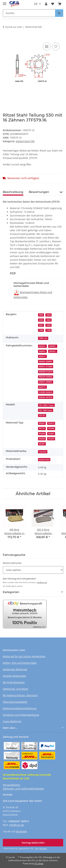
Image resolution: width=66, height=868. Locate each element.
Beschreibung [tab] (13, 192)
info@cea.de (42, 582)
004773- (42, 387)
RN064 (42, 439)
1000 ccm (43, 338)
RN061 (51, 434)
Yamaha (43, 452)
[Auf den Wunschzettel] (56, 47)
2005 (41, 315)
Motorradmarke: (12, 563)
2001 (41, 325)
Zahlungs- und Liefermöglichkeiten (23, 789)
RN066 (51, 428)
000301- (53, 351)
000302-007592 (46, 397)
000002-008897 (46, 361)
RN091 (42, 444)
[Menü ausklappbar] (5, 2)
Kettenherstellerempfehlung (20, 708)
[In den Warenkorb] (6, 37)
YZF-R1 (42, 415)
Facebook (21, 831)
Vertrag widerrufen (33, 843)
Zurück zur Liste (14, 27)
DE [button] (36, 4)
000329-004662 (46, 377)
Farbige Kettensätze (15, 676)
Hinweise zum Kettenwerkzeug (21, 715)
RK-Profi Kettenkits (14, 682)
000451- (53, 346)
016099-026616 (46, 392)
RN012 (51, 423)
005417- (42, 356)
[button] (46, 4)
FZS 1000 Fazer (46, 410)
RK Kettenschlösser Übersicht (20, 695)
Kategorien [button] (11, 592)
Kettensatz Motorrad (15, 669)
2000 (49, 325)
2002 (49, 320)
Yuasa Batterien (12, 721)
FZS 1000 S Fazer (46, 405)
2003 (41, 320)
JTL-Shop (39, 864)
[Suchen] (59, 13)
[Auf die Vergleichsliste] (47, 47)
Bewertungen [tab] (39, 192)
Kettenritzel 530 (25, 141)
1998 (49, 330)
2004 (49, 315)
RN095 (51, 439)
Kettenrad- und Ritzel (15, 689)
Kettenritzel (44, 460)
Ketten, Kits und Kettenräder (20, 663)
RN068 (42, 434)
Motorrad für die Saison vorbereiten (24, 656)
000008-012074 (46, 372)
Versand (43, 848)
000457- (42, 351)
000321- (42, 346)
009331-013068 (46, 367)
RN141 (42, 428)
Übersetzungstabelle (15, 702)
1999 (41, 330)
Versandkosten (12, 785)
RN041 (42, 423)
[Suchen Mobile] (29, 13)
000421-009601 (46, 382)
